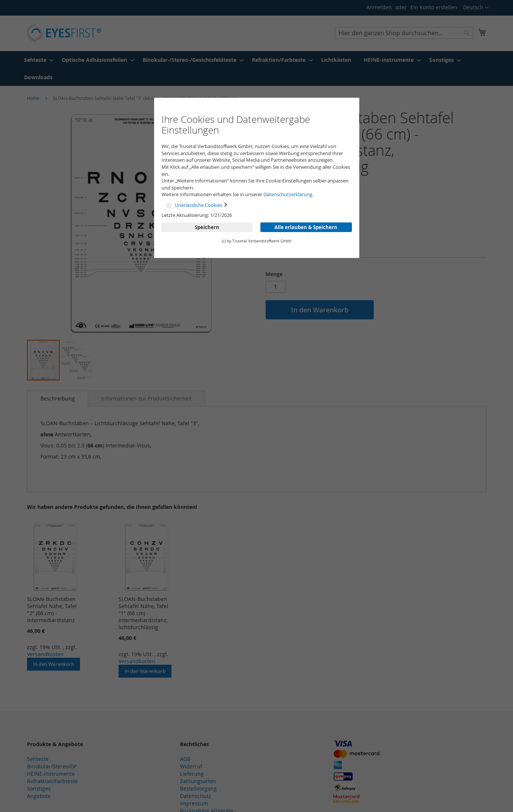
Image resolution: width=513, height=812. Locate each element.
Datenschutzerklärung (288, 194)
